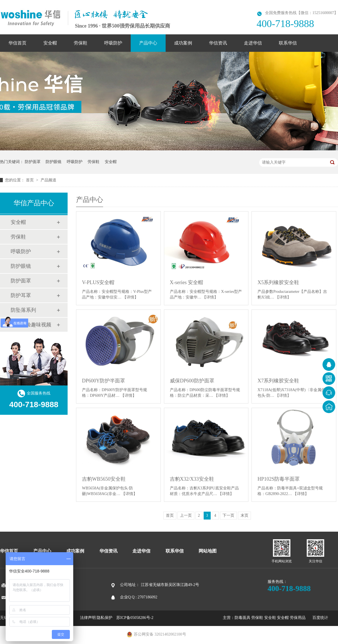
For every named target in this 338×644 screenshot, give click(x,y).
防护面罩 (33, 162)
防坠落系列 (23, 310)
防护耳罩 (21, 295)
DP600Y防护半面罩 (104, 381)
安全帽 (50, 43)
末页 (244, 515)
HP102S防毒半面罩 (279, 479)
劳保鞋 (81, 43)
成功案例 (183, 43)
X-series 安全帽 (186, 282)
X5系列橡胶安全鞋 (278, 282)
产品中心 (148, 43)
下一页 (228, 515)
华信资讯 (218, 43)
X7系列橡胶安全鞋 (278, 381)
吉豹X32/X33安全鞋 (192, 479)
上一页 (186, 515)
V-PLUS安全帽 (98, 282)
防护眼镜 (54, 162)
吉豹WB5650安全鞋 (104, 479)
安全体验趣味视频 (31, 325)
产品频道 (48, 180)
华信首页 (17, 43)
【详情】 (130, 297)
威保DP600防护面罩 (192, 381)
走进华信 (253, 43)
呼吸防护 (113, 43)
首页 (30, 180)
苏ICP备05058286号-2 (135, 618)
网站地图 (208, 551)
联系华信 (288, 43)
